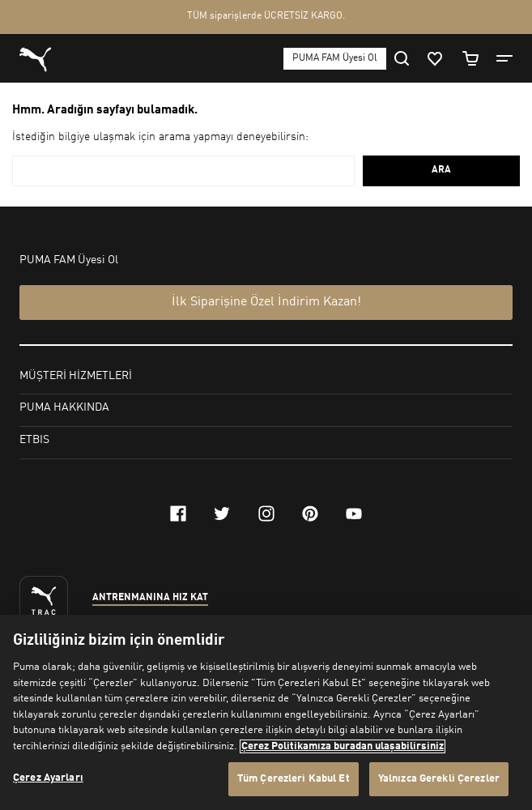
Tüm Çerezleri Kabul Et (294, 779)
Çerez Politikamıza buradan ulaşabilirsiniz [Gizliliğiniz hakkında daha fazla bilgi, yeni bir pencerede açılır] (343, 746)
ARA (441, 170)
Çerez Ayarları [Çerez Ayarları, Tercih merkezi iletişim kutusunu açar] (48, 778)
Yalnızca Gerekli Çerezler (439, 779)
